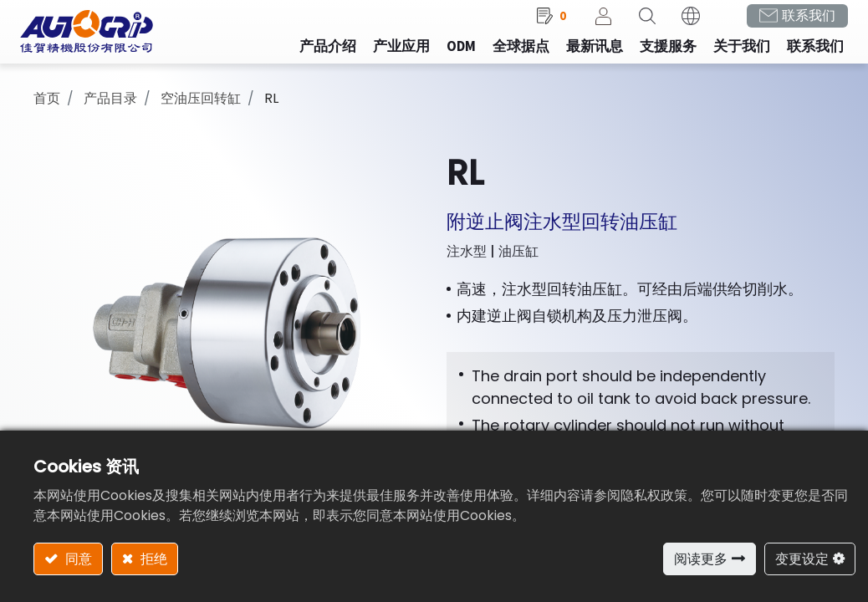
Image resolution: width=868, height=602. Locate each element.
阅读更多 (701, 559)
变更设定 (802, 559)
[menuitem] (388, 58)
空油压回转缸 (201, 109)
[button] (634, 26)
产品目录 (110, 109)
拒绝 (152, 559)
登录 (590, 26)
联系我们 (795, 26)
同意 (77, 559)
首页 (47, 109)
